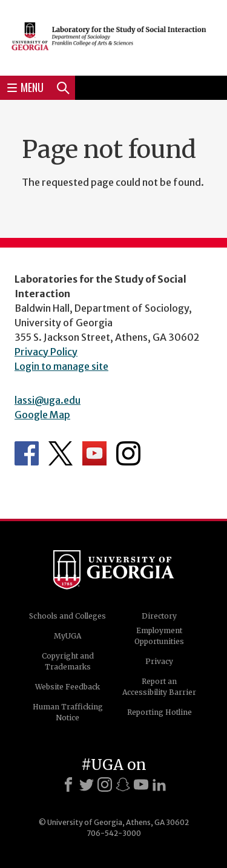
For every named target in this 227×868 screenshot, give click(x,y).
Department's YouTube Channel (94, 453)
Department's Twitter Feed (61, 453)
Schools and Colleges (67, 616)
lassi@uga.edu (48, 400)
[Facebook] (68, 784)
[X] (87, 784)
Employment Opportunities (159, 636)
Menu (25, 87)
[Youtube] (141, 784)
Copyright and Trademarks (68, 661)
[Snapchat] (123, 784)
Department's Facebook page (27, 453)
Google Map (42, 415)
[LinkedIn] (159, 784)
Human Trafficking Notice (68, 712)
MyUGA (67, 636)
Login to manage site (61, 366)
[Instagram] (105, 784)
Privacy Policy (46, 352)
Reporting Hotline (160, 712)
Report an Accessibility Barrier (159, 687)
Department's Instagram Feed (128, 453)
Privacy (159, 661)
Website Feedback (67, 687)
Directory (159, 616)
